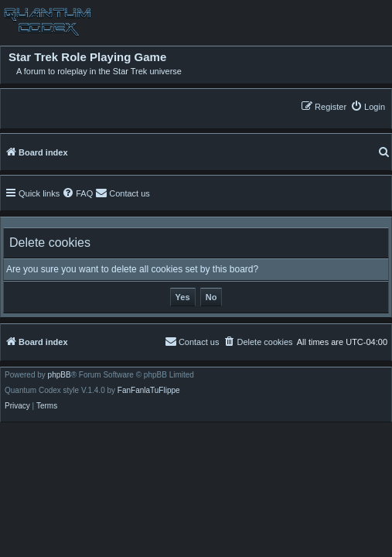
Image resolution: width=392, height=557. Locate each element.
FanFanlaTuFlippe (149, 391)
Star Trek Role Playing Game (87, 57)
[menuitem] (368, 106)
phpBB (60, 375)
